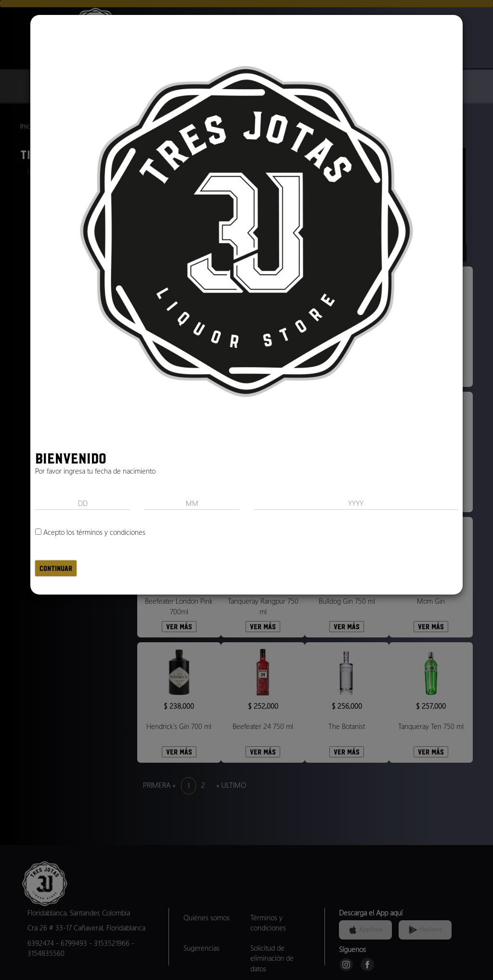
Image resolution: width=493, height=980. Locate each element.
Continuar (56, 568)
